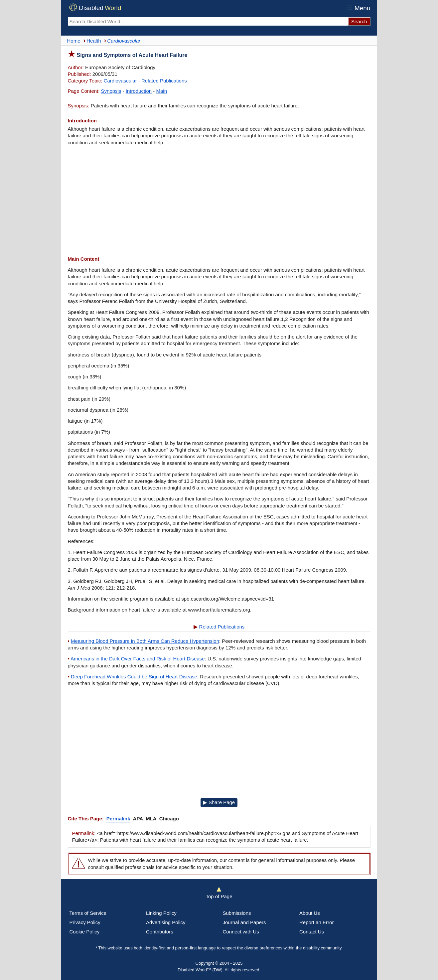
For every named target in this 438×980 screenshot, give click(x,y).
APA (138, 819)
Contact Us (312, 932)
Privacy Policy (85, 922)
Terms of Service (88, 913)
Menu (358, 8)
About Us (310, 913)
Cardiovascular (120, 81)
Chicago (169, 819)
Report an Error (316, 922)
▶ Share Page (219, 802)
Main (162, 91)
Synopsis (111, 91)
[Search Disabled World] (208, 21)
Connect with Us (241, 932)
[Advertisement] (219, 201)
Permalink (118, 819)
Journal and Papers (244, 922)
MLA (151, 819)
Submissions (237, 913)
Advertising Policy (166, 922)
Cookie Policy (85, 932)
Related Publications (164, 81)
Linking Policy (161, 913)
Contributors (160, 932)
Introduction (139, 91)
